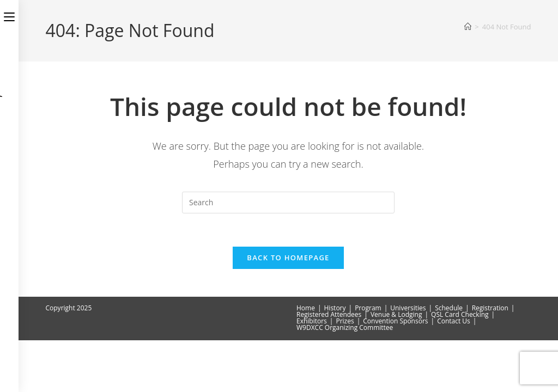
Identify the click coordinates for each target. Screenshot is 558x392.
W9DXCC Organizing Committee (345, 379)
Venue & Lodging (396, 366)
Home (306, 360)
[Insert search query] (288, 203)
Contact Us (454, 373)
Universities (408, 360)
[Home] (468, 27)
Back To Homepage (288, 258)
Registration (490, 360)
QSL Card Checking (460, 366)
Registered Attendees (329, 366)
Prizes (345, 373)
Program (368, 360)
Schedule (449, 360)
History (335, 360)
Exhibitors (312, 373)
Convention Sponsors (395, 373)
